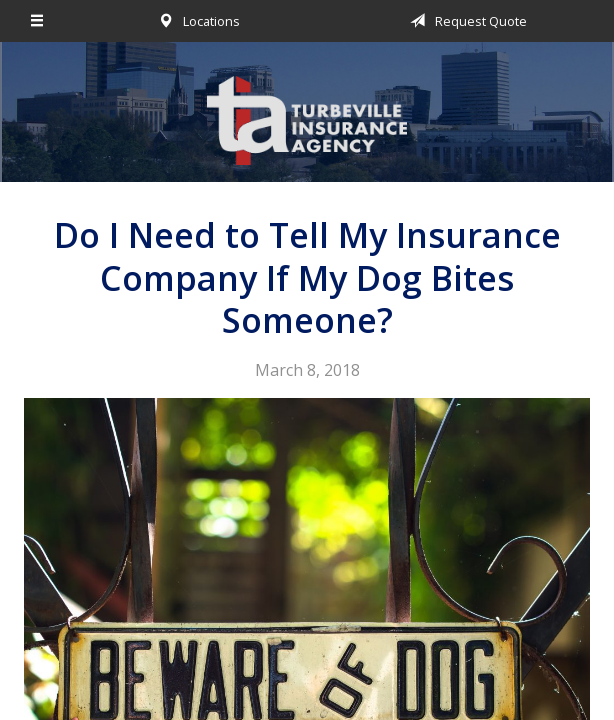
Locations (195, 21)
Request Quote (465, 21)
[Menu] (37, 21)
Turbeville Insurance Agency (307, 121)
